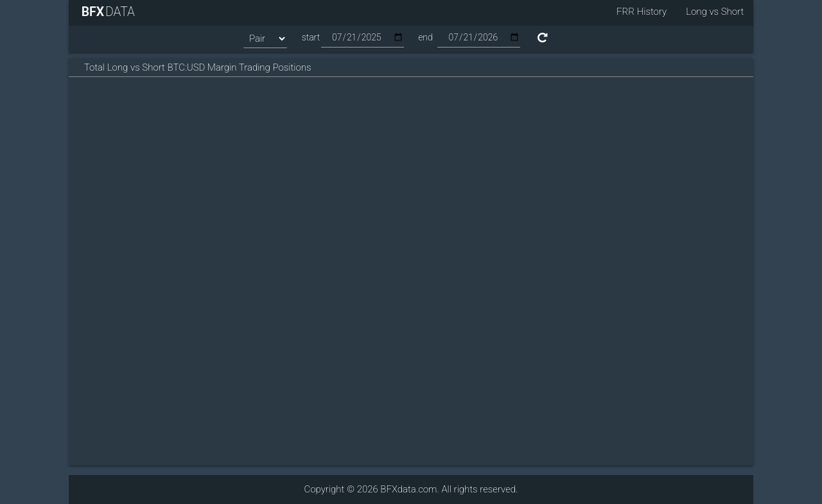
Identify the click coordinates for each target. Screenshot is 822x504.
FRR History (642, 12)
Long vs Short (715, 12)
